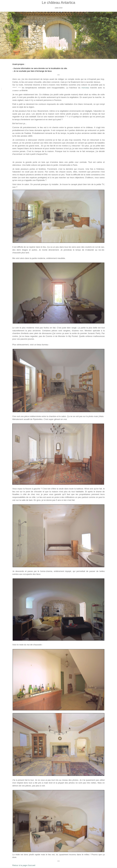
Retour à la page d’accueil (24, 865)
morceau (85, 88)
